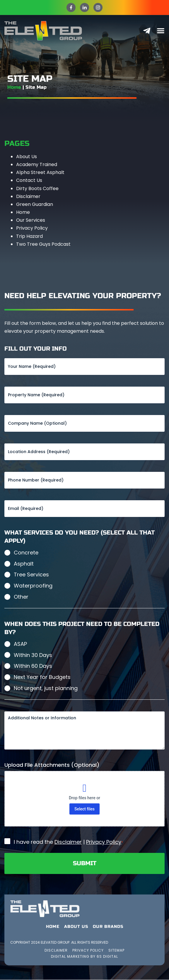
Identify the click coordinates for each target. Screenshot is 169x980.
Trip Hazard (29, 236)
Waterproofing (33, 586)
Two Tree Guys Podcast (43, 244)
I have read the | (68, 842)
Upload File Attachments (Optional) (52, 765)
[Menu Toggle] (161, 31)
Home (14, 87)
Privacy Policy (32, 228)
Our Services (31, 220)
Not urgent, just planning (46, 688)
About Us (27, 157)
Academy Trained (37, 164)
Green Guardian (35, 204)
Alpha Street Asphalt (40, 172)
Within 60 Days (33, 666)
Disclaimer (28, 196)
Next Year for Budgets (42, 677)
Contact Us (29, 180)
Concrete (26, 553)
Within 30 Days (33, 655)
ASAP (20, 644)
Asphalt (24, 564)
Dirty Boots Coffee (37, 188)
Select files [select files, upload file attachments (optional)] (85, 809)
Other (21, 597)
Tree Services (31, 574)
